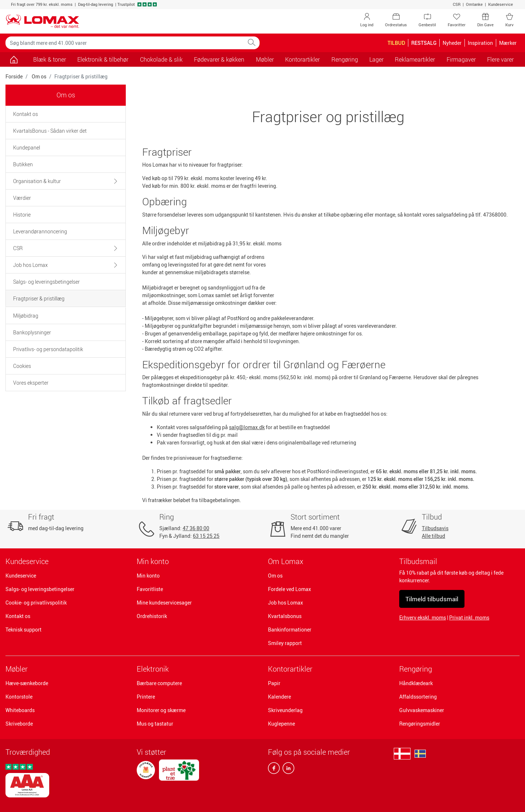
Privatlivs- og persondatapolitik (48, 349)
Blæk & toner (50, 59)
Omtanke (474, 4)
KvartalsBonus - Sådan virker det (50, 131)
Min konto (148, 576)
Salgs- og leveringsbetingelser (46, 282)
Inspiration (480, 43)
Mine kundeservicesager (164, 603)
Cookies (22, 366)
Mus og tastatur (155, 724)
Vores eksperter (31, 383)
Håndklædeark (416, 683)
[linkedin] (287, 770)
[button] (112, 181)
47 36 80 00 (196, 528)
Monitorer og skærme (161, 710)
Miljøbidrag (26, 316)
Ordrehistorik (152, 616)
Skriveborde (19, 724)
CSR (457, 4)
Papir (274, 683)
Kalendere (279, 697)
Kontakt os (26, 114)
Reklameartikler (415, 59)
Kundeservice (501, 4)
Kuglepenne (281, 724)
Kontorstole (19, 697)
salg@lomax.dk (247, 427)
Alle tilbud (433, 536)
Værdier (22, 198)
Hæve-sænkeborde (27, 683)
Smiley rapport (285, 643)
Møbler (17, 669)
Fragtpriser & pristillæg (39, 298)
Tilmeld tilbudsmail (432, 599)
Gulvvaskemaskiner (422, 710)
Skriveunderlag (285, 710)
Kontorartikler (290, 669)
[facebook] (274, 770)
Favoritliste (150, 589)
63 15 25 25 (206, 536)
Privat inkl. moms (469, 617)
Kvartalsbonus (285, 616)
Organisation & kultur (37, 181)
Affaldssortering (418, 697)
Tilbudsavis (435, 528)
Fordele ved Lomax (289, 589)
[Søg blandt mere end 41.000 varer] (125, 43)
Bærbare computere (159, 683)
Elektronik (153, 669)
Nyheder (452, 43)
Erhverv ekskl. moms (423, 617)
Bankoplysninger (32, 332)
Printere (146, 697)
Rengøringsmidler (420, 724)
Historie (22, 215)
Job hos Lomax (30, 265)
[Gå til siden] (14, 59)
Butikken (23, 164)
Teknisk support (24, 630)
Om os (39, 76)
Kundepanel (27, 147)
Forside (14, 76)
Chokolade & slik (161, 59)
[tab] (66, 114)
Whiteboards (20, 710)
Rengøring (416, 669)
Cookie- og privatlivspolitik (36, 603)
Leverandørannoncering (40, 231)
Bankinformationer (290, 630)
